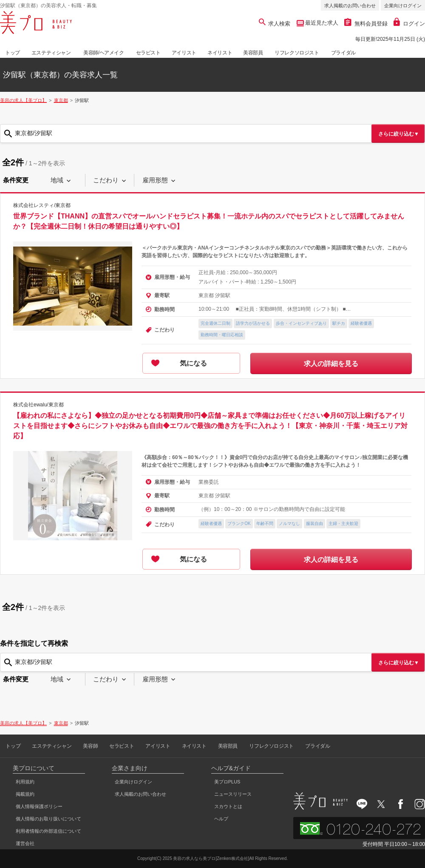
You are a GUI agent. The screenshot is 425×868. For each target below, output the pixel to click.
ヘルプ (221, 819)
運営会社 (25, 843)
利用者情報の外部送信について (48, 831)
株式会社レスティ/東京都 (42, 205)
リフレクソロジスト (297, 53)
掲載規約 (25, 794)
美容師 (90, 746)
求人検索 (275, 24)
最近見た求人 (321, 23)
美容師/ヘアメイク (104, 53)
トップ (13, 53)
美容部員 (253, 53)
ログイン (409, 24)
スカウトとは (228, 806)
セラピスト (148, 53)
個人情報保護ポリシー (39, 806)
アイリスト (184, 53)
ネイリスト (220, 53)
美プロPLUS (227, 782)
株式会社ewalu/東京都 (38, 404)
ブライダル (343, 53)
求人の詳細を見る (331, 364)
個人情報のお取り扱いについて (48, 819)
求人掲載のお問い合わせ (350, 6)
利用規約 (25, 782)
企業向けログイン (403, 6)
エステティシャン (51, 53)
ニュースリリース (233, 794)
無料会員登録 (366, 24)
